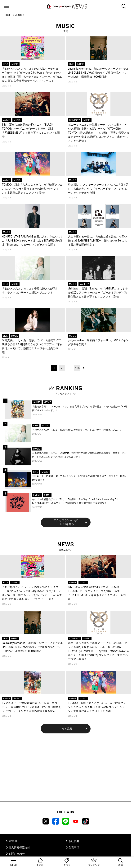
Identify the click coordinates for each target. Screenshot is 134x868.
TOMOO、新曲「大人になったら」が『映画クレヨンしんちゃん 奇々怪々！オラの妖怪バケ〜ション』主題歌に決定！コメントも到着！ (32, 189)
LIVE (71, 64)
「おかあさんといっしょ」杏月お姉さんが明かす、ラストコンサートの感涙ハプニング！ (30, 291)
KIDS (5, 64)
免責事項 (74, 847)
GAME (47, 495)
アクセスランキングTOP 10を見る (66, 522)
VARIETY (84, 284)
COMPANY (74, 120)
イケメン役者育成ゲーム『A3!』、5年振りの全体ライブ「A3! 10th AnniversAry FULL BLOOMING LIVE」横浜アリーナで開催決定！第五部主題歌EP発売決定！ (76, 501)
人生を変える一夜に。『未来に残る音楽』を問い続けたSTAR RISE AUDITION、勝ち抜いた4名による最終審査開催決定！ (98, 241)
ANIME (7, 120)
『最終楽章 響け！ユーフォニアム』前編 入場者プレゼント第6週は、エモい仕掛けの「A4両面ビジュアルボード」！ (80, 409)
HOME (8, 15)
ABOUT (13, 841)
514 (77, 368)
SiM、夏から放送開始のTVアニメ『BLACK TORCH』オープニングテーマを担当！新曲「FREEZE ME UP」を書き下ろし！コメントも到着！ (31, 131)
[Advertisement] (66, 770)
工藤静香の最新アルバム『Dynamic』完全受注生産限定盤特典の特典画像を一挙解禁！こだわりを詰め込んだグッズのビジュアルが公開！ (79, 455)
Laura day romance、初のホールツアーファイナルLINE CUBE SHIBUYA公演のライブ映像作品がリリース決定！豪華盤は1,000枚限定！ (98, 73)
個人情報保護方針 (19, 847)
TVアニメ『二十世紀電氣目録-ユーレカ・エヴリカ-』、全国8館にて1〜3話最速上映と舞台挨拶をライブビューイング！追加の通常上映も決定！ (31, 707)
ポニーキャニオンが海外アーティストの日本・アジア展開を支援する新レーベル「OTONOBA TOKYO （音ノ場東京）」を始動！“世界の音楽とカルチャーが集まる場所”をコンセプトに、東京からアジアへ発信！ (99, 133)
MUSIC (15, 64)
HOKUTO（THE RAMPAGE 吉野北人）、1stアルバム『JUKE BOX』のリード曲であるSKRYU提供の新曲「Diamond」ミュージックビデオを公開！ (32, 241)
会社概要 (74, 841)
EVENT (37, 495)
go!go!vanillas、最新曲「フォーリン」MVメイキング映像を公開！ (98, 342)
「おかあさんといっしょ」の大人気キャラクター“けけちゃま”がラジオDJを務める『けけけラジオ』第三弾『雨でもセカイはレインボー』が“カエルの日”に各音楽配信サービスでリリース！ (32, 75)
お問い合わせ (17, 854)
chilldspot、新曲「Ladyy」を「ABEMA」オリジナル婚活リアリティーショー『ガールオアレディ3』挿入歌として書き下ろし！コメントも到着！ (98, 293)
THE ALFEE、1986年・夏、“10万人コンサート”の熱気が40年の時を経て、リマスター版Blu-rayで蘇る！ (79, 478)
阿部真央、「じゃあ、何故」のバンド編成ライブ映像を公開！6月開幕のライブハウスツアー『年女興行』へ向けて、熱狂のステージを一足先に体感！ (32, 346)
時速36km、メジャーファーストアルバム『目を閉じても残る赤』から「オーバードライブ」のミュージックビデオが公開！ (98, 189)
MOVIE (47, 402)
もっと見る (66, 728)
